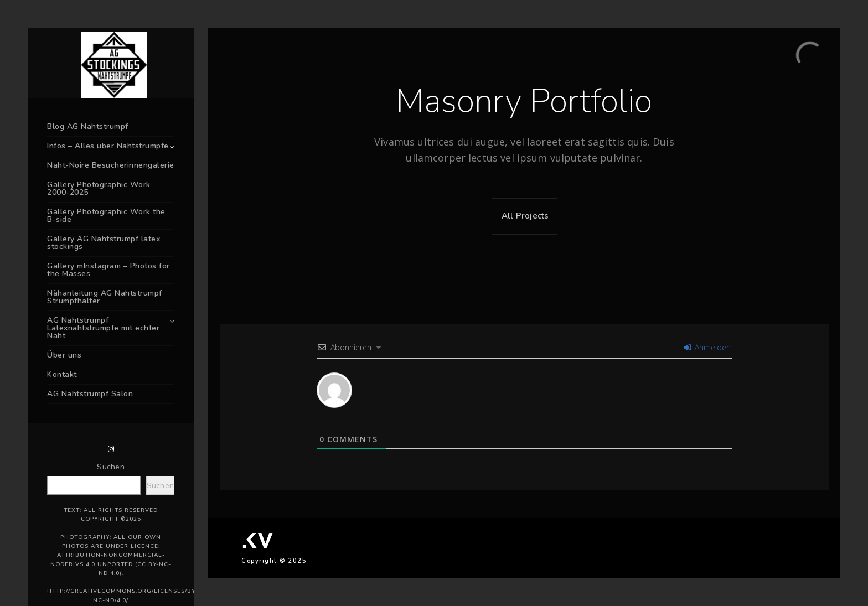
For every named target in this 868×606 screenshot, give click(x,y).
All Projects (523, 216)
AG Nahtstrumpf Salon (90, 394)
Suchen (111, 467)
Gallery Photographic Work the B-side (106, 216)
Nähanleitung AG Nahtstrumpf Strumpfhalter (105, 297)
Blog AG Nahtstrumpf (88, 126)
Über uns (64, 355)
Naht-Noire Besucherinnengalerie (111, 165)
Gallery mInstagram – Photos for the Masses (108, 270)
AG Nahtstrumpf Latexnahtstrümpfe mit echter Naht (103, 328)
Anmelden (707, 347)
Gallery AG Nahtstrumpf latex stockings (104, 243)
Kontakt (62, 374)
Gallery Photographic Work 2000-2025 (99, 188)
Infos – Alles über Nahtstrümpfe (108, 146)
